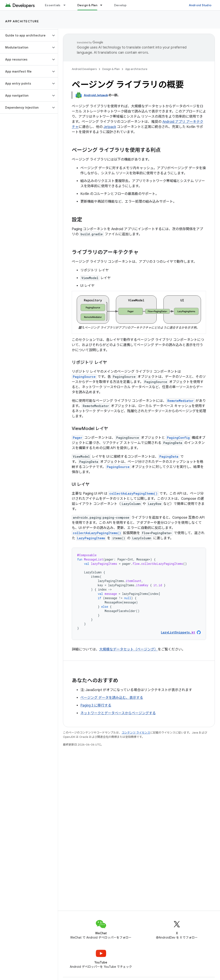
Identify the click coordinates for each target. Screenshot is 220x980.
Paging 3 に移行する (96, 705)
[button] (25, 35)
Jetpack (110, 127)
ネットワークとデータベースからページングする (118, 713)
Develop (120, 5)
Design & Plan (111, 69)
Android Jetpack (96, 95)
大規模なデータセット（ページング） (128, 649)
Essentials (53, 5)
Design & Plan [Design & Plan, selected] (87, 5)
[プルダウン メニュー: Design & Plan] (103, 5)
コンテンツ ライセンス (136, 733)
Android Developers (84, 69)
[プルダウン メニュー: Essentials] (66, 5)
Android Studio (200, 5)
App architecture (22, 21)
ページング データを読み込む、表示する (112, 698)
